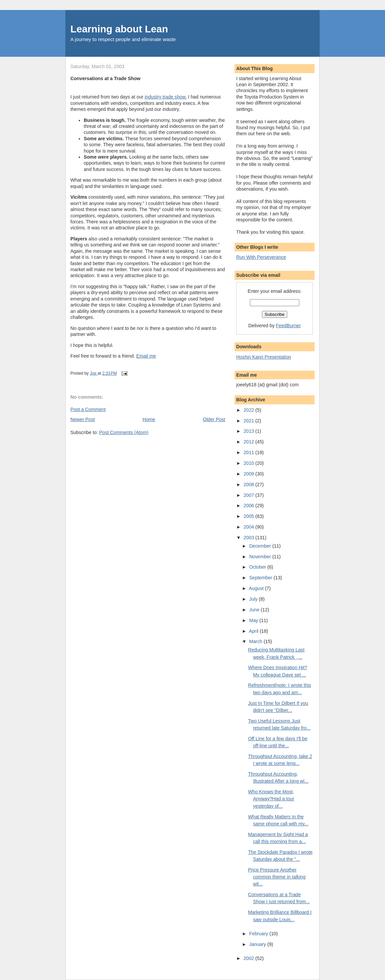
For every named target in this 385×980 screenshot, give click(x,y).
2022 (249, 410)
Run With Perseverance (261, 257)
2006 (249, 506)
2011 (249, 452)
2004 (249, 527)
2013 (249, 431)
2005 (249, 516)
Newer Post (83, 419)
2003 (249, 538)
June (255, 610)
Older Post (214, 419)
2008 (249, 484)
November (261, 557)
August (257, 588)
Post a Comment (88, 409)
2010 (249, 463)
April (254, 631)
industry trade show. (166, 97)
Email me (146, 356)
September (261, 578)
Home (149, 419)
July (254, 599)
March (256, 641)
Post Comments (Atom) (124, 432)
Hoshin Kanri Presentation (264, 357)
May (254, 620)
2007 (249, 495)
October (258, 567)
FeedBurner (288, 326)
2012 (249, 442)
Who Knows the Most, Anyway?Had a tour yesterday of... (271, 799)
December (261, 546)
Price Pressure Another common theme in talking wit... (277, 877)
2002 (249, 958)
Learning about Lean (119, 29)
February (259, 934)
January (258, 944)
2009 (249, 474)
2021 (249, 421)
